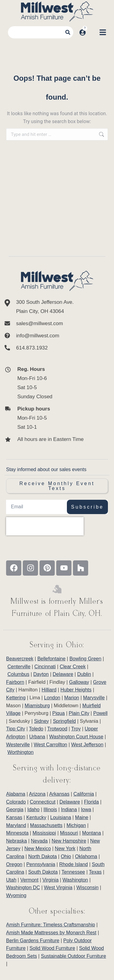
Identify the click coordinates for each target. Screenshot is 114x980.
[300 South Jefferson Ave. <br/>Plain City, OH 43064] (57, 307)
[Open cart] (92, 32)
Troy (76, 729)
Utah (11, 880)
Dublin (84, 674)
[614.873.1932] (57, 348)
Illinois (50, 810)
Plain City (79, 713)
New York (65, 849)
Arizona (37, 794)
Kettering (16, 698)
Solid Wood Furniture (52, 948)
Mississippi (44, 833)
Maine (82, 817)
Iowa (86, 810)
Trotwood (57, 729)
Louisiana (61, 817)
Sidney (41, 721)
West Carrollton (50, 745)
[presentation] (45, 526)
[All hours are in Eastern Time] (52, 439)
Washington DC (23, 888)
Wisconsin (87, 888)
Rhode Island (74, 864)
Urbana (37, 737)
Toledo (36, 729)
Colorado (16, 802)
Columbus (18, 674)
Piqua (59, 713)
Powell (100, 713)
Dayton (41, 674)
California (84, 794)
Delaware (63, 674)
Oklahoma (86, 856)
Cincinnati (45, 667)
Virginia (50, 880)
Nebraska (16, 841)
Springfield (64, 721)
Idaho (33, 810)
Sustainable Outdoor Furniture (73, 956)
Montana (92, 833)
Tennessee (73, 872)
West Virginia (58, 888)
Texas (95, 872)
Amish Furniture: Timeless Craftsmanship (51, 925)
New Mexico (38, 849)
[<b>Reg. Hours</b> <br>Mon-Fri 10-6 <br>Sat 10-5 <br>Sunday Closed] (52, 383)
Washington (75, 880)
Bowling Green (85, 659)
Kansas (14, 817)
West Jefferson (87, 745)
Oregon (14, 864)
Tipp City (16, 729)
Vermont (29, 880)
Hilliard (49, 690)
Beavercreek (20, 659)
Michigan (76, 825)
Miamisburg (37, 706)
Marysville (94, 698)
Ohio (66, 856)
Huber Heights (76, 690)
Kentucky (36, 817)
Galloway (79, 682)
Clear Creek (73, 667)
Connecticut (43, 802)
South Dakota (43, 872)
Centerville (19, 667)
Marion (72, 698)
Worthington (20, 752)
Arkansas (59, 794)
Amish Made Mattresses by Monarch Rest (51, 933)
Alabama (16, 794)
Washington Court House (76, 737)
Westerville (18, 745)
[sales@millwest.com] (57, 324)
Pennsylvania (41, 864)
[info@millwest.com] (57, 336)
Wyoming (16, 895)
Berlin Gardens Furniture (33, 941)
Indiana (69, 810)
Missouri (69, 833)
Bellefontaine (52, 659)
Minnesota (17, 833)
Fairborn (15, 682)
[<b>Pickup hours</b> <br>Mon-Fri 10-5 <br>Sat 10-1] (52, 418)
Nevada (39, 841)
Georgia (15, 810)
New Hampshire (69, 841)
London (52, 698)
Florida (91, 802)
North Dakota (43, 856)
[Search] (68, 32)
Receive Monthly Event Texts (57, 486)
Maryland (16, 825)
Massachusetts (46, 825)
